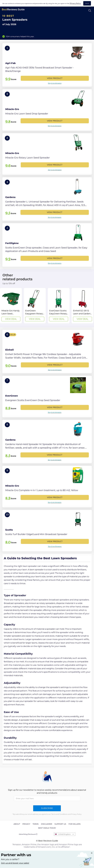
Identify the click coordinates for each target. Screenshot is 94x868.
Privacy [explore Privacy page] (26, 824)
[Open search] (90, 11)
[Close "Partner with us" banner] (92, 853)
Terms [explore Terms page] (36, 824)
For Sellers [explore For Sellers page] (75, 824)
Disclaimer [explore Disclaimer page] (47, 824)
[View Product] (47, 65)
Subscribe (47, 808)
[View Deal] (11, 306)
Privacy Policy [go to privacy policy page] (75, 3)
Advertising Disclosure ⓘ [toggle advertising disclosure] (28, 834)
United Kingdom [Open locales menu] (64, 834)
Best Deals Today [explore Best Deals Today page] (47, 828)
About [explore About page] (17, 824)
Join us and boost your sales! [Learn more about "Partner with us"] (15, 863)
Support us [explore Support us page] (60, 824)
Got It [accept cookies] (87, 3)
